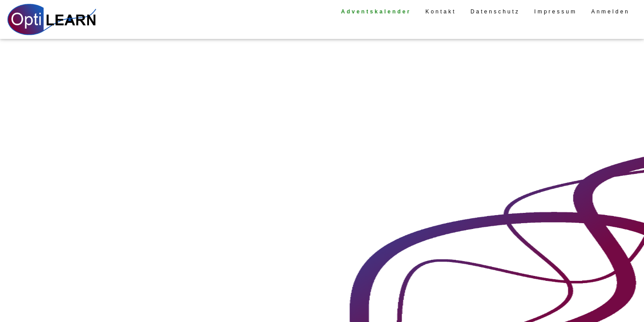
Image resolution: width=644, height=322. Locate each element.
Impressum (556, 12)
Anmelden (610, 12)
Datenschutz (495, 12)
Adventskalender (376, 12)
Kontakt (441, 12)
